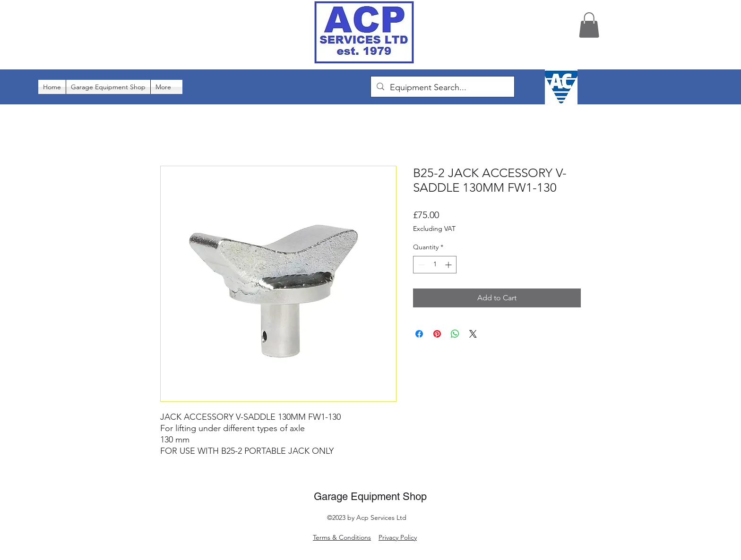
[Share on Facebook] (419, 334)
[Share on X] (473, 334)
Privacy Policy (398, 537)
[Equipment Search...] (442, 88)
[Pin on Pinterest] (437, 334)
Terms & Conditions (342, 537)
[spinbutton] (435, 265)
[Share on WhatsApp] (455, 334)
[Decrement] (420, 265)
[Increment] (449, 265)
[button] (589, 25)
